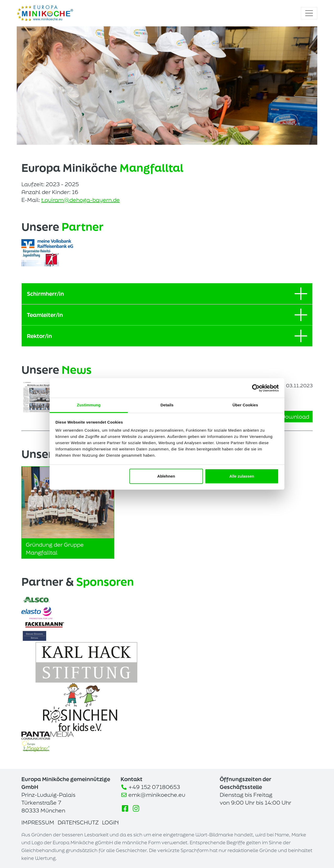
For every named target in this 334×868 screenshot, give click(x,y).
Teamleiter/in (167, 315)
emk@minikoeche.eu (157, 795)
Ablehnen (166, 476)
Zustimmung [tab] (89, 405)
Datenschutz (78, 822)
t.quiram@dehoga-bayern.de (80, 200)
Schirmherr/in (167, 294)
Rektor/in (167, 336)
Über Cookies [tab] (245, 405)
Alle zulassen (242, 476)
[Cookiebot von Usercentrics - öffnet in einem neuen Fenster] (256, 388)
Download (292, 417)
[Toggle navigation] (309, 13)
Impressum (38, 822)
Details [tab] (167, 405)
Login (110, 822)
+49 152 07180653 (154, 787)
